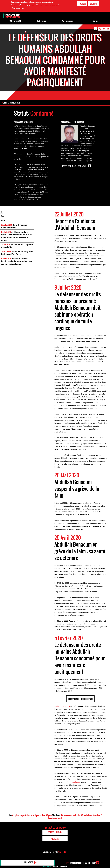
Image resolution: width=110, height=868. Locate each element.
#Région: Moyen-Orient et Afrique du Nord (29, 815)
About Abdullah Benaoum (12, 103)
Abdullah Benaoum (62, 706)
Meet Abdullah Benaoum (75, 166)
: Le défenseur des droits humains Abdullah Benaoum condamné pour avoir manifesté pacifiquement (17, 261)
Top (2, 216)
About (3, 221)
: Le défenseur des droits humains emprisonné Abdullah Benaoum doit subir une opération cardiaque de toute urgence (17, 236)
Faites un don (42, 21)
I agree (82, 4)
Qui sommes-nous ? (68, 21)
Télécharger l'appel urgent (80, 699)
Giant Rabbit (63, 852)
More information (18, 8)
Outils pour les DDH (15, 21)
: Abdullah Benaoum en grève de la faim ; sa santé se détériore (17, 253)
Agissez (55, 839)
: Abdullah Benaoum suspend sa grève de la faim (17, 246)
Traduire (105, 29)
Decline (93, 4)
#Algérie (49, 815)
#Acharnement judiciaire (70, 815)
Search (95, 21)
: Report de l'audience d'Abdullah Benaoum (14, 226)
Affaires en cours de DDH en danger (81, 863)
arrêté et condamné (73, 782)
